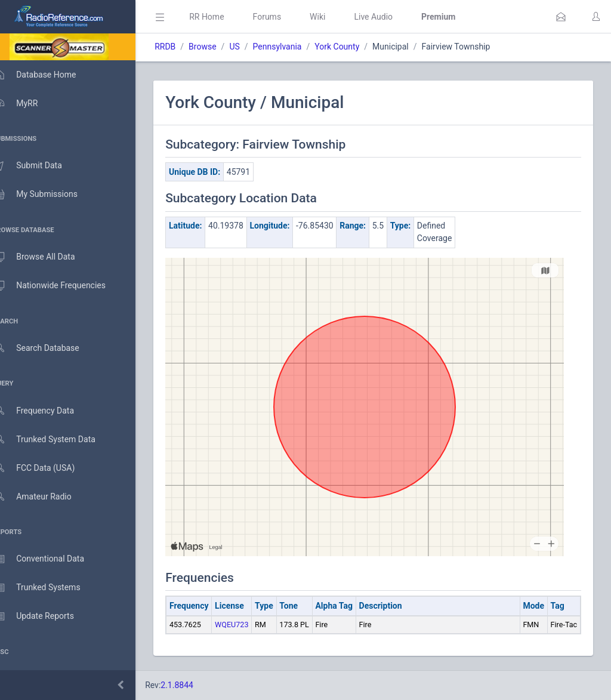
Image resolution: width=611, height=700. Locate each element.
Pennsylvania (294, 47)
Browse (220, 47)
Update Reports (46, 616)
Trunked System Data (56, 440)
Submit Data (40, 166)
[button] (561, 17)
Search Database (48, 348)
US (252, 47)
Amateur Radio (44, 497)
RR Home (224, 17)
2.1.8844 (194, 685)
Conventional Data (51, 559)
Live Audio (391, 17)
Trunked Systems (49, 588)
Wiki (335, 17)
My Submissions (47, 195)
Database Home (47, 75)
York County (354, 47)
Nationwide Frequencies (61, 286)
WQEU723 (249, 625)
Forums (284, 17)
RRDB (182, 47)
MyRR (27, 103)
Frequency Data (46, 411)
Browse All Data (46, 257)
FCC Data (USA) (46, 468)
